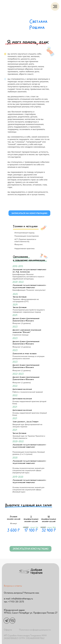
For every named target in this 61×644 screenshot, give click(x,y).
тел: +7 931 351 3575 (14, 602)
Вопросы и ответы (13, 586)
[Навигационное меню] (55, 6)
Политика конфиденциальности (35, 630)
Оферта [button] (8, 630)
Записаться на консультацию (29, 213)
